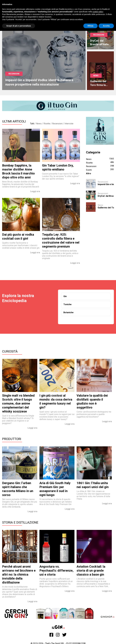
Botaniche (68, 312)
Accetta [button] (106, 26)
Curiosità (10, 351)
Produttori (12, 439)
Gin (65, 296)
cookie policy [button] (98, 12)
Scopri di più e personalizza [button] (19, 26)
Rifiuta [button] (91, 26)
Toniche (67, 304)
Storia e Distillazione (20, 522)
